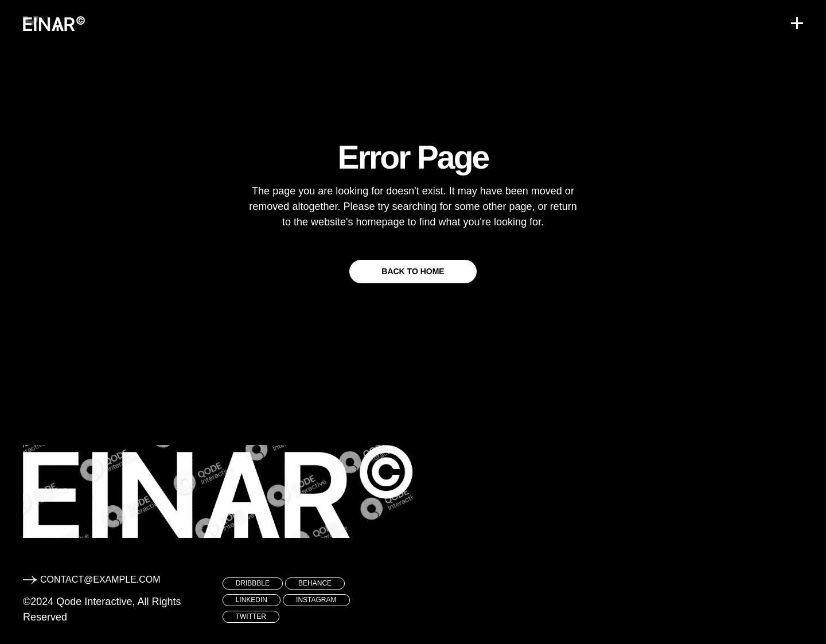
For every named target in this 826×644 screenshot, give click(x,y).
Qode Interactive (94, 602)
